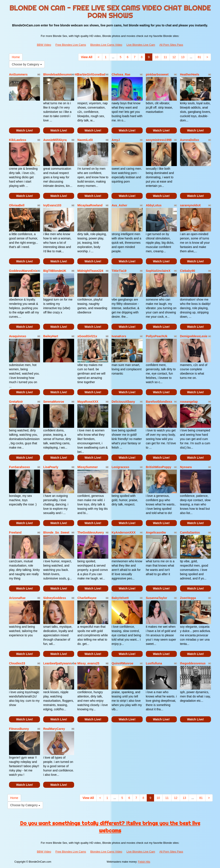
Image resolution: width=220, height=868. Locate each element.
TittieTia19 (119, 271)
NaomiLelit (85, 140)
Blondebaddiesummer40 (61, 74)
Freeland (15, 532)
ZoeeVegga (188, 598)
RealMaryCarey (54, 729)
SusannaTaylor (157, 598)
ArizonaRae (17, 598)
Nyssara (186, 467)
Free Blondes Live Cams (71, 45)
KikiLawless (18, 140)
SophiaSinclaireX (158, 271)
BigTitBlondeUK (55, 271)
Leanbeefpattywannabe (60, 663)
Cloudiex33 (17, 663)
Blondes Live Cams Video (106, 45)
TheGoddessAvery (91, 532)
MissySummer (88, 467)
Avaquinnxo (18, 336)
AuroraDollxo (190, 140)
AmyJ (116, 140)
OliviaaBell (17, 205)
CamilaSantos (190, 532)
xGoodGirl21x (87, 336)
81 (199, 57)
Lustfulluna (154, 663)
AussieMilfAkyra (55, 140)
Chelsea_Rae (121, 74)
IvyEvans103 (52, 205)
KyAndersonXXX (123, 532)
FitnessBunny (19, 729)
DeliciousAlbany (123, 402)
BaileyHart (51, 336)
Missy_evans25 (88, 663)
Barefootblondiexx (159, 402)
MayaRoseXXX (88, 402)
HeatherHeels (190, 74)
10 (157, 57)
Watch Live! (24, 130)
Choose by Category (27, 64)
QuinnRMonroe (122, 663)
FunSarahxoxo (19, 467)
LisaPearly (51, 467)
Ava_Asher (119, 205)
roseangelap (189, 402)
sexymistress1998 (159, 140)
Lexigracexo (120, 467)
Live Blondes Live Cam (141, 45)
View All (87, 57)
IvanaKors (119, 336)
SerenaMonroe (54, 402)
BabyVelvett (120, 598)
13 (183, 57)
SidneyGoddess (55, 598)
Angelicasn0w (156, 532)
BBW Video (44, 45)
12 (174, 57)
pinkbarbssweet (157, 74)
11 (165, 57)
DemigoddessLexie (194, 336)
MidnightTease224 (90, 271)
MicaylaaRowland (90, 205)
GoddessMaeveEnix (23, 271)
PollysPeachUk (157, 336)
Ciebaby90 (188, 271)
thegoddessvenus (193, 663)
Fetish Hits (144, 862)
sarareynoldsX (190, 205)
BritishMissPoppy (159, 467)
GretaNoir (16, 402)
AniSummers (18, 74)
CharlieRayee (87, 598)
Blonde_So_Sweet (56, 532)
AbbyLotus (154, 205)
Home (16, 57)
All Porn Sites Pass (171, 45)
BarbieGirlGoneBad (91, 74)
